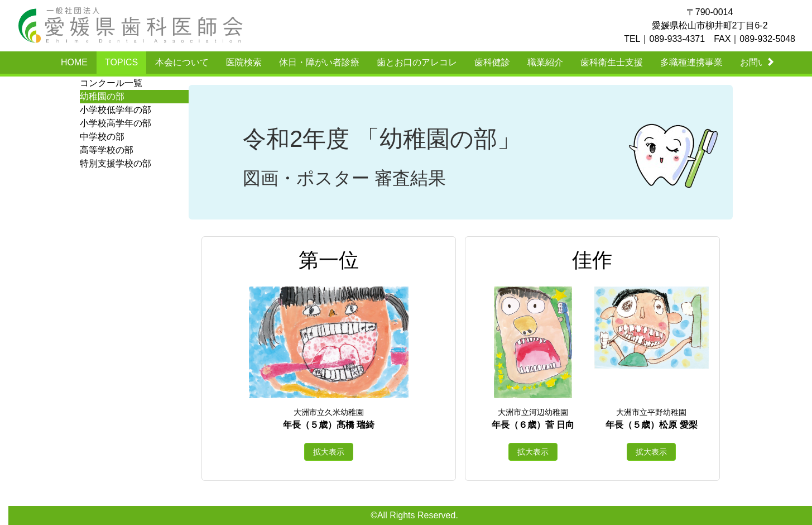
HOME (74, 62)
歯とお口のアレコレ (417, 62)
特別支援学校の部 (116, 163)
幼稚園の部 (102, 96)
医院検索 (244, 62)
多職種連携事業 (691, 62)
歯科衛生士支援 (612, 62)
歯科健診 (492, 62)
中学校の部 (102, 137)
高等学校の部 (107, 150)
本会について (182, 62)
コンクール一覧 (111, 83)
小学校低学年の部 (116, 110)
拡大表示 (329, 452)
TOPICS (121, 62)
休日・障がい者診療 (319, 62)
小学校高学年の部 (116, 123)
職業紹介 (545, 62)
